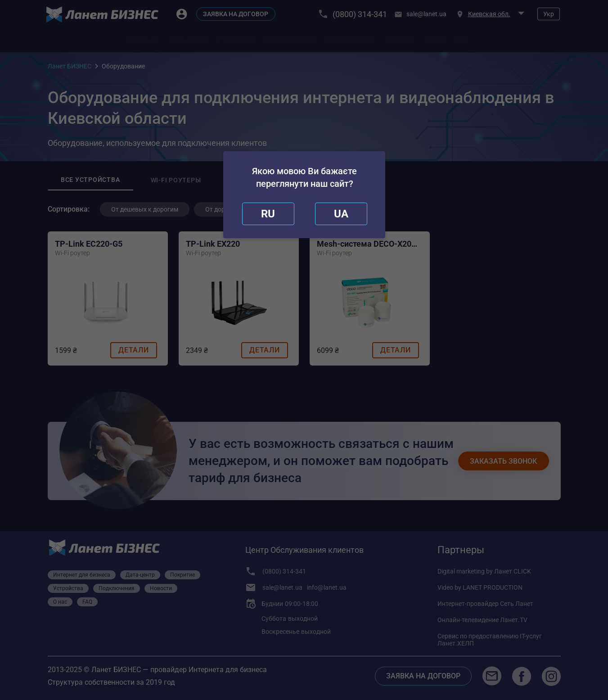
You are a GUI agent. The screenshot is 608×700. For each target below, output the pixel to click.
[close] (268, 214)
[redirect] (341, 214)
